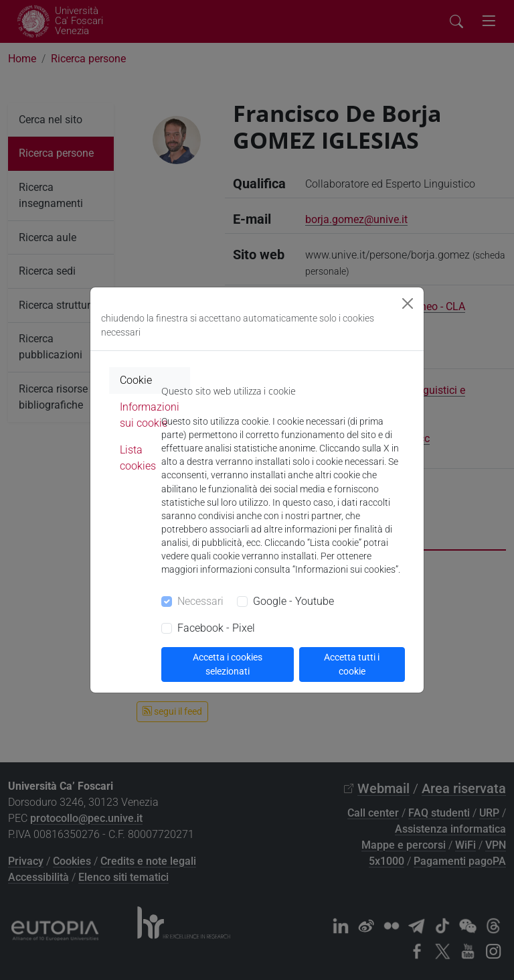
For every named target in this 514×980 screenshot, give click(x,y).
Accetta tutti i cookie (352, 664)
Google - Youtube (293, 601)
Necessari (200, 601)
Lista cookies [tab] (138, 458)
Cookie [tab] (136, 380)
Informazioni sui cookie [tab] (150, 415)
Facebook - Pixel (216, 628)
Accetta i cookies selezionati (228, 664)
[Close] (408, 303)
